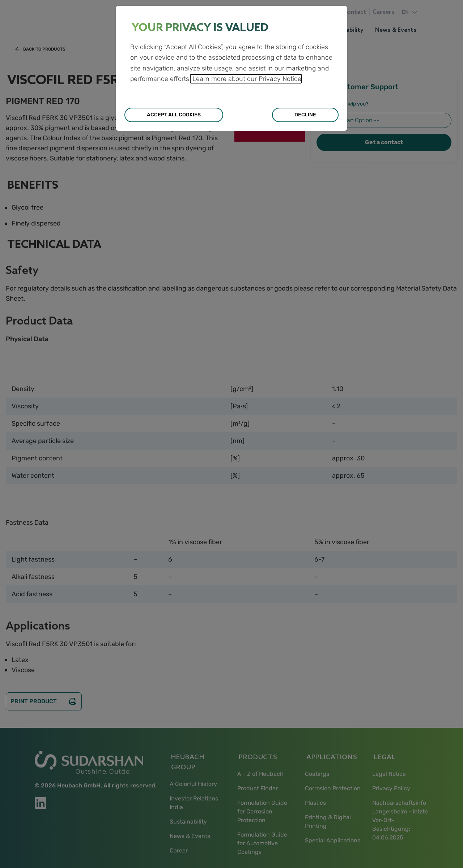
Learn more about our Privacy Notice (246, 79)
